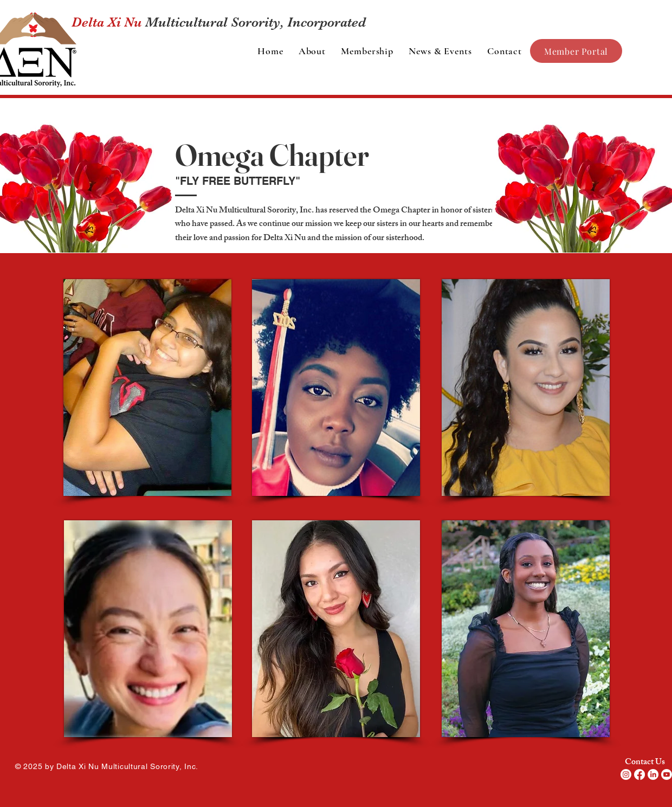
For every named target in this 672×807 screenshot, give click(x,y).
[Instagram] (626, 774)
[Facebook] (639, 774)
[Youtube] (667, 774)
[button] (312, 51)
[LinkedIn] (653, 774)
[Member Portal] (576, 51)
